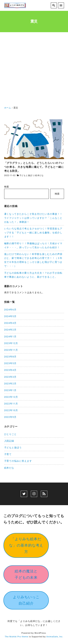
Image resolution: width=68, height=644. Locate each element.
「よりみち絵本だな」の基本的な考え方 (26, 545)
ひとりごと (11, 434)
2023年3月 (10, 377)
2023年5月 (10, 363)
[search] (54, 6)
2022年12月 (11, 397)
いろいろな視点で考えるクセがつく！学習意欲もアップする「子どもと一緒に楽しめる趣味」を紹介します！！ (33, 233)
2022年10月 (11, 410)
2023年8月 (10, 357)
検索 (7, 187)
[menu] (61, 6)
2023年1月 (10, 390)
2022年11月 (11, 404)
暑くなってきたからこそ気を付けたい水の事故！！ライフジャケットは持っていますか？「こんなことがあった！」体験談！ (33, 218)
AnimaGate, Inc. (55, 637)
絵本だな (39, 175)
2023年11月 (11, 350)
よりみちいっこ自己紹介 (26, 600)
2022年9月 (10, 417)
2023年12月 (11, 343)
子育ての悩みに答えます (18, 461)
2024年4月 (10, 323)
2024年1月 (10, 337)
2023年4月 (10, 370)
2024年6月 (10, 310)
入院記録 (9, 441)
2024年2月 (10, 330)
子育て (8, 454)
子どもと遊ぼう (27, 175)
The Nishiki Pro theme (17, 637)
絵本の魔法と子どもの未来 (26, 574)
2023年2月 (10, 384)
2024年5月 (10, 316)
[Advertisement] (34, 70)
